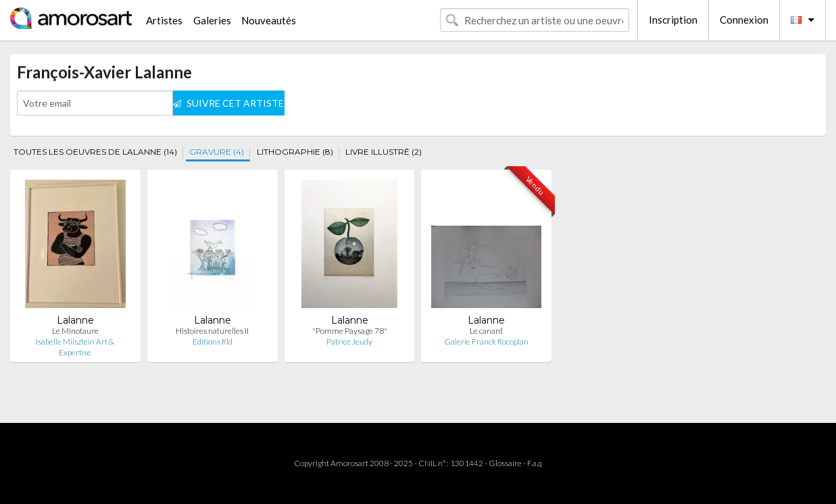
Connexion (744, 20)
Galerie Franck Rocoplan (486, 342)
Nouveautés (269, 20)
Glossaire (505, 463)
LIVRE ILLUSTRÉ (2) (384, 152)
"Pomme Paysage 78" (350, 331)
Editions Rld (213, 342)
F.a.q (535, 463)
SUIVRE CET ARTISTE (228, 103)
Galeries (212, 20)
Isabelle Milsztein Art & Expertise (75, 347)
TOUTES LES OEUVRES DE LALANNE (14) (95, 152)
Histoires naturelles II (212, 331)
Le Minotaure (75, 331)
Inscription (673, 20)
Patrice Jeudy (349, 342)
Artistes (164, 20)
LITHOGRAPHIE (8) (295, 152)
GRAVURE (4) (217, 152)
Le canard (486, 331)
